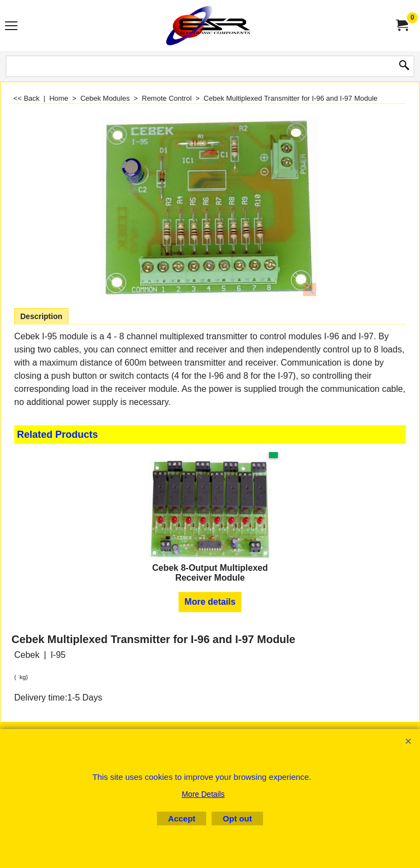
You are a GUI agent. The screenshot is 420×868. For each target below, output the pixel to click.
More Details (203, 794)
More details (210, 602)
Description (41, 316)
